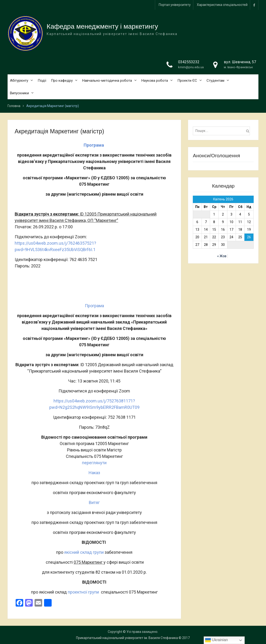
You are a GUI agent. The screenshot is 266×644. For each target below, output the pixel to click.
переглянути (94, 463)
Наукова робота (155, 81)
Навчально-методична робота (107, 81)
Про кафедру (62, 81)
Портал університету (175, 5)
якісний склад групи (84, 552)
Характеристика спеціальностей (222, 5)
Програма (94, 306)
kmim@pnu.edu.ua (191, 67)
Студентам (215, 81)
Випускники (19, 93)
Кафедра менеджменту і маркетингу (102, 26)
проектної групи (83, 592)
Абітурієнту (19, 81)
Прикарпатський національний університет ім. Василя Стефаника (127, 638)
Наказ (94, 473)
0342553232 (189, 62)
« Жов (222, 256)
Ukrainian (216, 640)
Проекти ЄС (187, 81)
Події (42, 81)
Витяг (94, 502)
